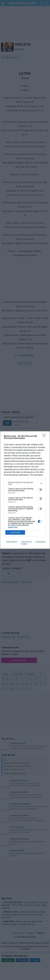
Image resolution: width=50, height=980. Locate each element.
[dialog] (25, 490)
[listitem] (25, 483)
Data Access (27, 542)
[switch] (40, 490)
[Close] (45, 436)
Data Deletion (12, 542)
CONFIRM (15, 532)
